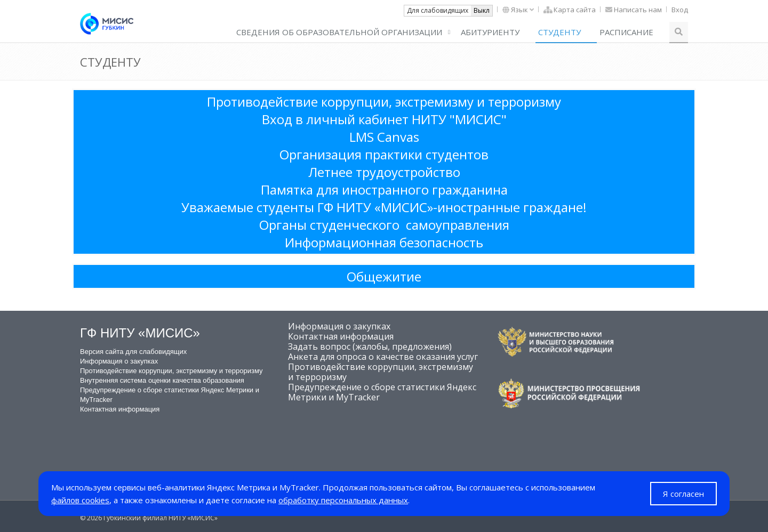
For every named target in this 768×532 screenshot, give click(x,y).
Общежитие (384, 276)
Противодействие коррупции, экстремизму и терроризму (384, 102)
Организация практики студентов (384, 154)
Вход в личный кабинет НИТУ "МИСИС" (384, 119)
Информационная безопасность (384, 242)
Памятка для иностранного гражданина (384, 190)
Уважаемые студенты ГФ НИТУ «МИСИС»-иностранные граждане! (384, 207)
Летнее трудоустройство (384, 172)
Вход (680, 10)
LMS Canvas (384, 137)
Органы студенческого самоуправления (384, 225)
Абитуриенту (490, 32)
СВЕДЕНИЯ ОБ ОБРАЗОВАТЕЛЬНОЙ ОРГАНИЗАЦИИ (339, 32)
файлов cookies (80, 500)
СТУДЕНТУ (559, 32)
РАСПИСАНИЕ (626, 32)
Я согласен (683, 494)
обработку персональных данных (343, 500)
